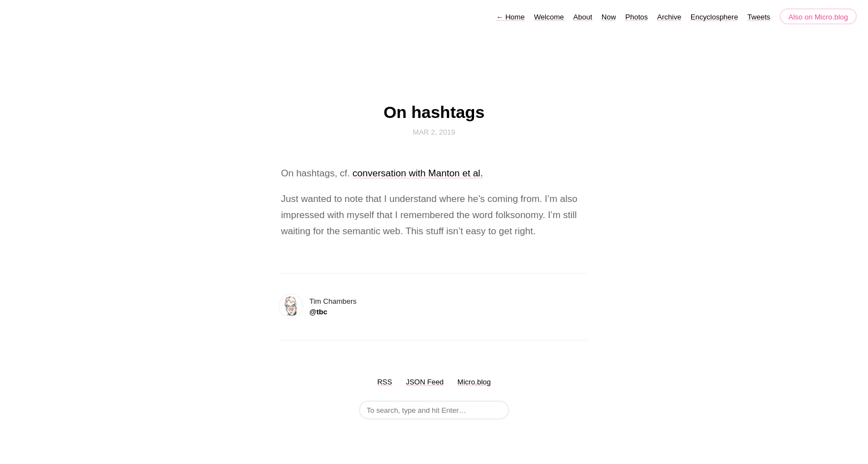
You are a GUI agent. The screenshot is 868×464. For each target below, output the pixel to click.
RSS (385, 382)
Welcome (549, 17)
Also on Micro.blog (818, 17)
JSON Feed (425, 382)
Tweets (759, 17)
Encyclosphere (714, 17)
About (583, 17)
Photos (637, 17)
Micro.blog (474, 382)
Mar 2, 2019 (434, 132)
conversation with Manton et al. (418, 173)
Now (609, 17)
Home (511, 17)
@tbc (318, 312)
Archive (669, 17)
